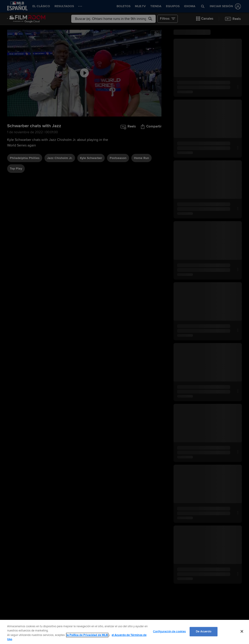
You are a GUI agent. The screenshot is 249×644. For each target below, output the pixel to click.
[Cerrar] (242, 631)
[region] (124, 632)
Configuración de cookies (169, 631)
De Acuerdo (204, 631)
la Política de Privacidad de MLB (87, 635)
